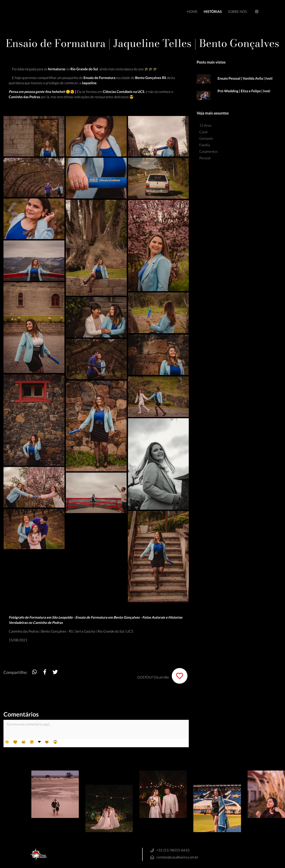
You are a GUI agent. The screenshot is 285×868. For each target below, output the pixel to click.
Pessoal (205, 158)
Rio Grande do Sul (111, 631)
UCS (130, 631)
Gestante (206, 139)
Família (205, 145)
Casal (203, 132)
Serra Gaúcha (85, 631)
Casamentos (208, 152)
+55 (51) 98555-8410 (173, 850)
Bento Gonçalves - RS (57, 631)
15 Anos (205, 125)
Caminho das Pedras (24, 631)
